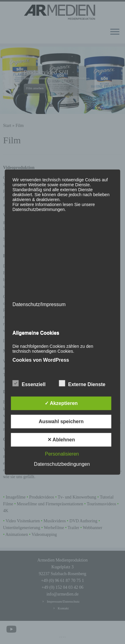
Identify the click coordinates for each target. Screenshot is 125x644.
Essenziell (29, 384)
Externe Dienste (82, 384)
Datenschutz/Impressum (39, 304)
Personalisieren (62, 454)
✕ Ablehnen (61, 440)
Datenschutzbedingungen (62, 464)
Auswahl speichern (61, 421)
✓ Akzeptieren (61, 403)
